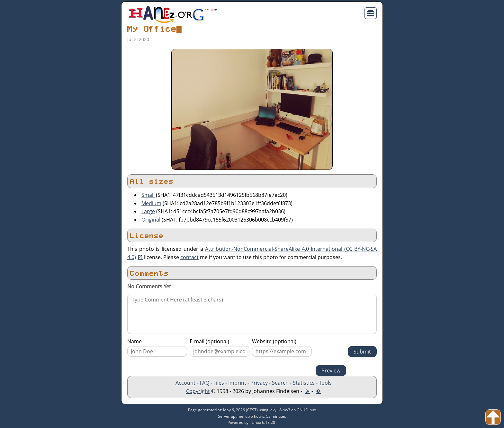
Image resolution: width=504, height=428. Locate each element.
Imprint (237, 383)
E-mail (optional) (209, 341)
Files (219, 383)
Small (148, 195)
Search (280, 383)
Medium (151, 203)
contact (189, 257)
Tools (325, 383)
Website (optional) (274, 341)
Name (135, 341)
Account (185, 383)
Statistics (304, 383)
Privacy (259, 383)
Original (151, 220)
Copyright (198, 391)
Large (148, 211)
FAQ (204, 383)
